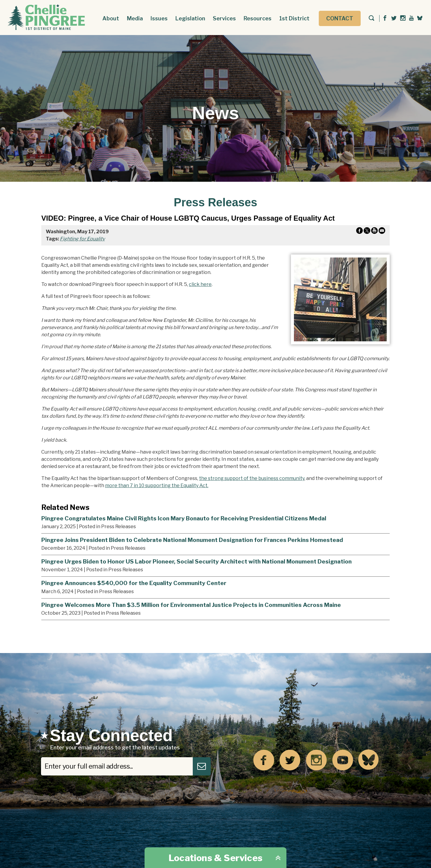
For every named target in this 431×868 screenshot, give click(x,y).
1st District (294, 18)
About (111, 18)
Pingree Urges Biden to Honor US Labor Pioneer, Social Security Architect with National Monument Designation (196, 561)
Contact (340, 18)
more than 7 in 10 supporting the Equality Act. (157, 485)
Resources (258, 18)
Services (224, 18)
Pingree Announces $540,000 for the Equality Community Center (134, 583)
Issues (159, 18)
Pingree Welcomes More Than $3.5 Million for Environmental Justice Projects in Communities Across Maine (191, 605)
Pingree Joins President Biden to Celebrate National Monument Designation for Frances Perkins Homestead (192, 540)
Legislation (190, 18)
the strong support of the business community (252, 478)
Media (135, 18)
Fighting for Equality (82, 239)
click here (200, 284)
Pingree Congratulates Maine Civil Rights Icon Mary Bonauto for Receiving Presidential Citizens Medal (184, 518)
